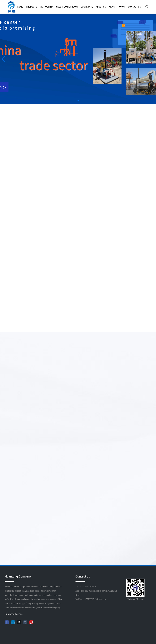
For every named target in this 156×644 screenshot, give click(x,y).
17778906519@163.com (95, 599)
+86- (82, 587)
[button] (78, 101)
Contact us (83, 576)
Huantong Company (18, 576)
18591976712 (90, 587)
